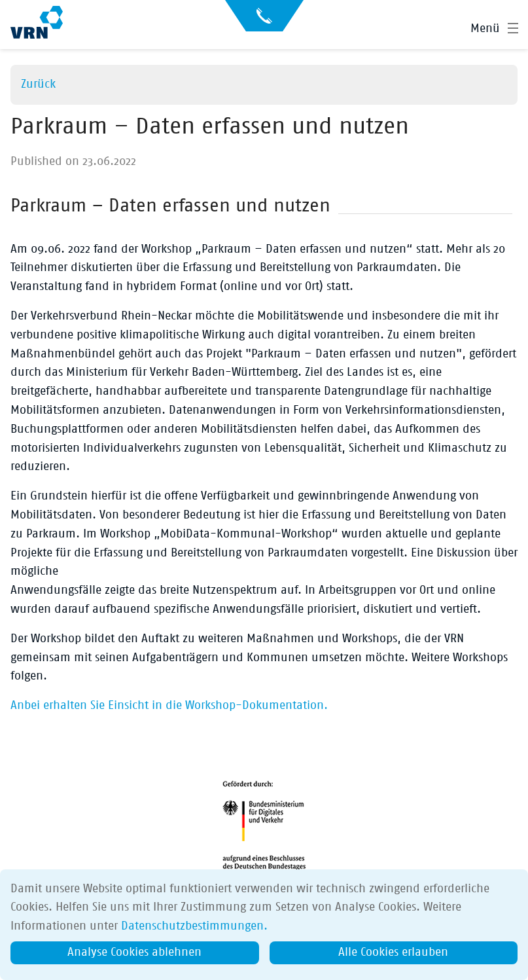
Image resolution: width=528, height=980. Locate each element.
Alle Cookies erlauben (393, 953)
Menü (485, 29)
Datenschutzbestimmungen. (194, 926)
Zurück (38, 84)
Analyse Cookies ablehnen (134, 953)
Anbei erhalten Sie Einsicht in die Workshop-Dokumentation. (169, 706)
